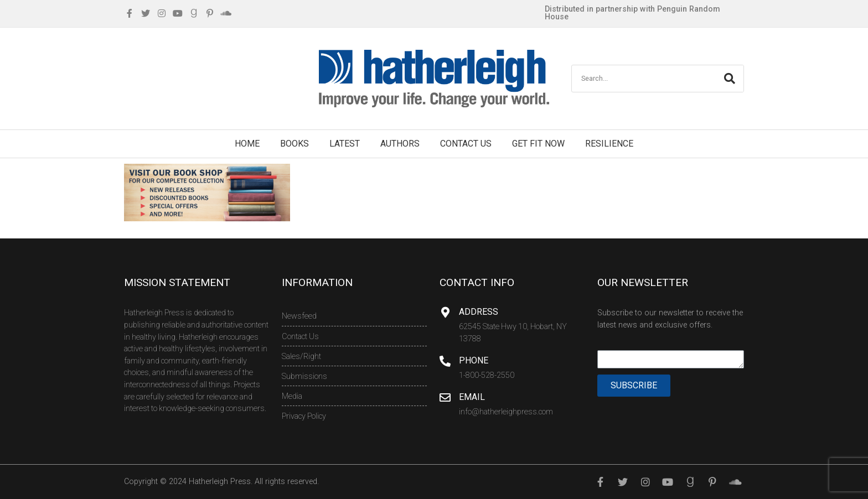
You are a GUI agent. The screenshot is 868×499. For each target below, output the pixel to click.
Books (294, 144)
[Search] (730, 79)
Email (472, 397)
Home (247, 144)
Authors (400, 144)
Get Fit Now (538, 144)
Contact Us (466, 144)
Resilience (609, 144)
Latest (345, 144)
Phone (474, 360)
